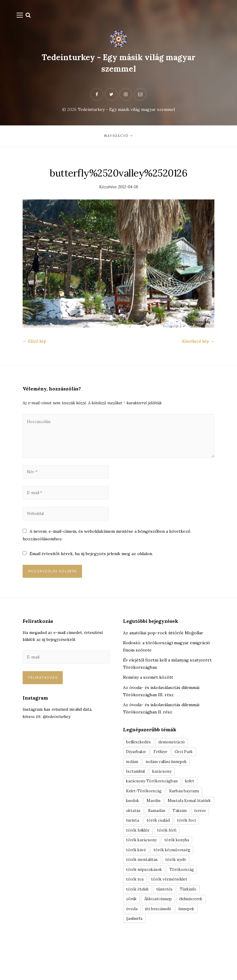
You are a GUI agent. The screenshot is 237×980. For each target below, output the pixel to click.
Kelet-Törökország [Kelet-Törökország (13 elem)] (146, 807)
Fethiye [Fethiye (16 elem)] (163, 765)
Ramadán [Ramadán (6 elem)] (135, 839)
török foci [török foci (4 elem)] (169, 849)
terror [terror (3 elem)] (181, 839)
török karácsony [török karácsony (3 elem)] (143, 870)
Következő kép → (198, 343)
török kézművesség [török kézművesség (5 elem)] (176, 881)
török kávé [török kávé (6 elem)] (137, 881)
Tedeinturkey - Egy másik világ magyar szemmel (118, 63)
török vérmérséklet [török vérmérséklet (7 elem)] (174, 912)
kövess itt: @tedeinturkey (47, 732)
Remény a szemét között (148, 689)
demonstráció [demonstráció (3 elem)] (175, 755)
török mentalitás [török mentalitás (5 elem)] (143, 891)
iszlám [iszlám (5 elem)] (133, 775)
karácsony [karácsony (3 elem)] (164, 786)
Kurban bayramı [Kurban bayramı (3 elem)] (189, 807)
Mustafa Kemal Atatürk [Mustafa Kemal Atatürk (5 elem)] (149, 828)
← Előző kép (34, 343)
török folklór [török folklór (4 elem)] (140, 859)
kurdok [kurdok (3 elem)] (134, 817)
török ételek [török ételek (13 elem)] (139, 923)
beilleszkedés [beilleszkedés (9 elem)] (140, 755)
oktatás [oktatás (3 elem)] (188, 828)
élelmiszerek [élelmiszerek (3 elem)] (197, 933)
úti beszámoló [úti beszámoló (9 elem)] (160, 943)
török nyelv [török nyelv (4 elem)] (180, 891)
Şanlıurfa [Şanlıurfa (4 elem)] (135, 954)
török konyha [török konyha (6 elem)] (181, 870)
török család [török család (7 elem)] (139, 849)
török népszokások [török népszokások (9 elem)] (146, 901)
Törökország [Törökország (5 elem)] (187, 901)
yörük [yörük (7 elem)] (132, 933)
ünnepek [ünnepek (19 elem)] (191, 943)
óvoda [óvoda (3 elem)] (132, 943)
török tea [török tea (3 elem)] (136, 912)
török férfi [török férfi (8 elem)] (172, 859)
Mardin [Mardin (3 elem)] (156, 817)
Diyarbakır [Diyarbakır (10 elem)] (137, 765)
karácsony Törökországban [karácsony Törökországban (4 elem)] (154, 797)
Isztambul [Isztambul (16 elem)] (136, 786)
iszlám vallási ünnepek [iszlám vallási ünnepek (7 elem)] (169, 775)
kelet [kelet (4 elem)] (194, 797)
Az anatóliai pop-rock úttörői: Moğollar (163, 644)
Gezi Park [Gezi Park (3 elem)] (188, 765)
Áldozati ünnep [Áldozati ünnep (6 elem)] (161, 933)
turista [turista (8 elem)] (202, 839)
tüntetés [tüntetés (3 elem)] (168, 923)
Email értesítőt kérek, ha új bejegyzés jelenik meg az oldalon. (92, 564)
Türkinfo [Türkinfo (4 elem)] (194, 923)
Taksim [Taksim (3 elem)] (159, 839)
